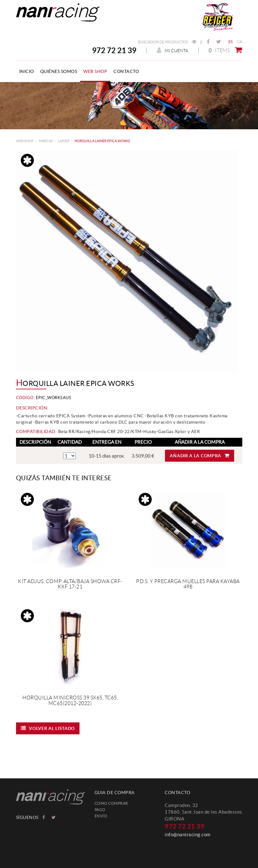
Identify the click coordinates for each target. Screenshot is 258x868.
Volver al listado (48, 728)
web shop (25, 141)
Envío (101, 816)
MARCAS (46, 141)
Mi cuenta (173, 50)
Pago (100, 810)
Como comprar (111, 803)
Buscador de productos (167, 42)
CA (240, 42)
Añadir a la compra (199, 456)
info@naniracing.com (188, 835)
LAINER (64, 141)
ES (231, 42)
